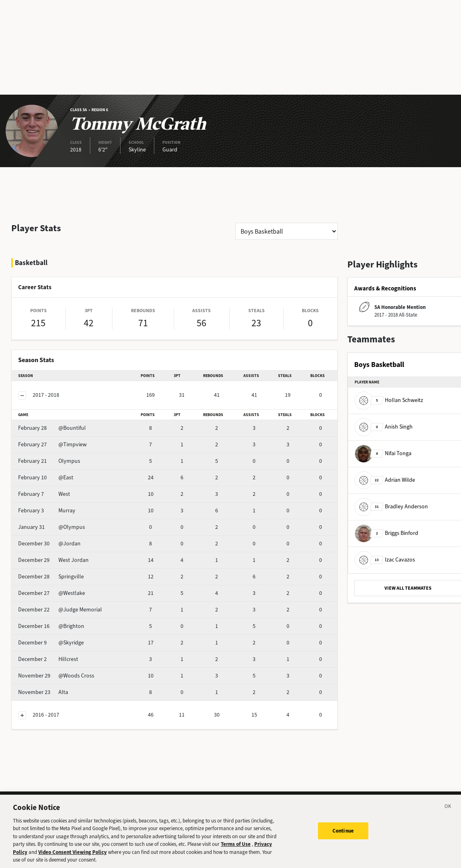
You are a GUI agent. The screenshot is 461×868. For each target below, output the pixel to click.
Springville (51, 577)
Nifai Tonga (383, 453)
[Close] (448, 812)
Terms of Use (236, 848)
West (44, 494)
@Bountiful (52, 428)
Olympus (49, 461)
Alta (43, 692)
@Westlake (52, 593)
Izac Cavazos (385, 559)
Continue (343, 835)
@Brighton (51, 626)
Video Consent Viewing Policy (73, 856)
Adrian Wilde (385, 480)
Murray (47, 511)
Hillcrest (48, 659)
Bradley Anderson (391, 506)
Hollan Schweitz (389, 400)
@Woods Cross (56, 676)
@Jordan (49, 544)
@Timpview (52, 444)
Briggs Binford (386, 533)
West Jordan (53, 560)
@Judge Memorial (60, 610)
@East (46, 478)
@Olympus (52, 527)
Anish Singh (384, 426)
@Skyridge (51, 643)
